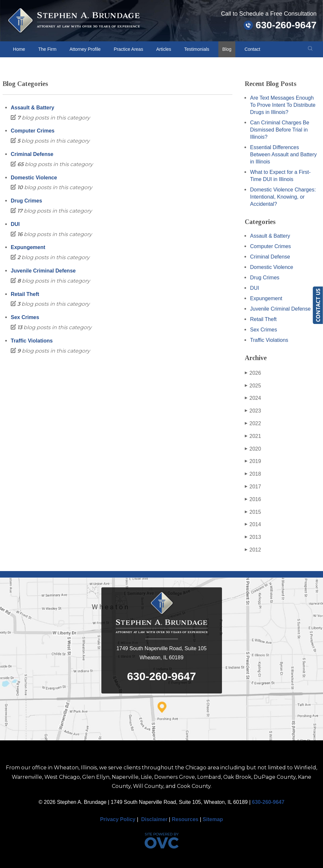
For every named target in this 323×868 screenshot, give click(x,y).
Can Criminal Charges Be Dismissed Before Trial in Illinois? (279, 130)
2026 (253, 373)
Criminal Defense (32, 154)
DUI (15, 224)
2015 (253, 512)
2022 (253, 424)
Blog (227, 49)
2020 (253, 449)
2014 (253, 525)
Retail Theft (25, 294)
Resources (185, 819)
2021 (253, 436)
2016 (253, 499)
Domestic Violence (34, 178)
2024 (253, 398)
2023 (253, 411)
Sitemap (213, 819)
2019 (253, 461)
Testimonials (197, 49)
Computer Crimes (33, 131)
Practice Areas (128, 49)
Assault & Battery (32, 108)
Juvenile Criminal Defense (43, 271)
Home (19, 49)
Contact (252, 49)
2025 (253, 386)
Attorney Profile (85, 49)
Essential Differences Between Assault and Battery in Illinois (283, 154)
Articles (164, 49)
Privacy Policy (118, 819)
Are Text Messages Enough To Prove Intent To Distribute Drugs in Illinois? (283, 105)
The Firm (47, 49)
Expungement (28, 247)
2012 (253, 550)
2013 (253, 537)
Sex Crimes (25, 317)
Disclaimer (154, 819)
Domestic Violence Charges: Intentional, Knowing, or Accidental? (283, 197)
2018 (253, 474)
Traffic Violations (32, 341)
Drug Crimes (26, 201)
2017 (253, 487)
